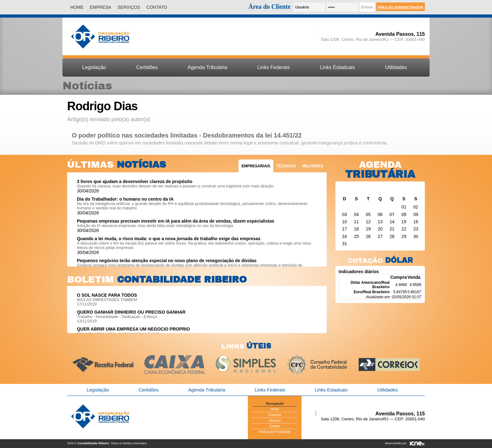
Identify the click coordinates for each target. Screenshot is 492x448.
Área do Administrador (401, 7)
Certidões (147, 67)
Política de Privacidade (275, 432)
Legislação (94, 67)
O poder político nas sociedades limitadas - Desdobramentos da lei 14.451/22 (187, 135)
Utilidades (396, 67)
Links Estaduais (337, 67)
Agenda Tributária (207, 67)
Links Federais (274, 67)
